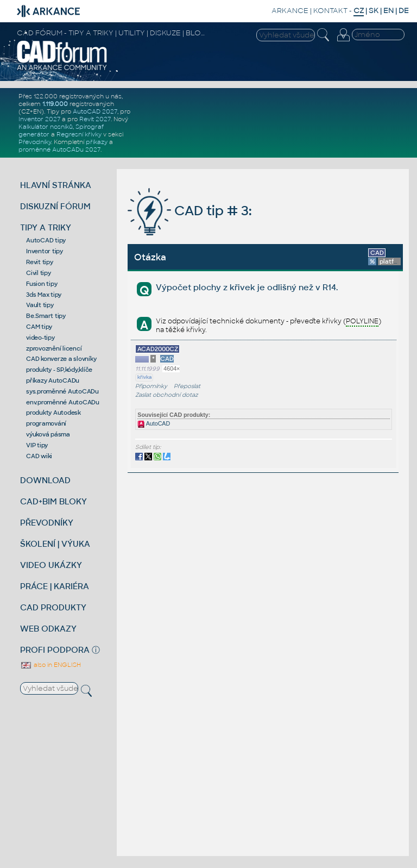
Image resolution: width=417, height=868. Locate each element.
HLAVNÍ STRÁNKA (56, 185)
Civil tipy (39, 273)
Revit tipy (40, 262)
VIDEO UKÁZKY (51, 565)
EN (388, 11)
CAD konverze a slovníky (61, 359)
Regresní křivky (79, 134)
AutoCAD (154, 423)
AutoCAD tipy (46, 240)
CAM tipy (39, 327)
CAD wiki (39, 456)
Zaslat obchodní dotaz (167, 395)
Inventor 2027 (39, 119)
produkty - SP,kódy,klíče (59, 370)
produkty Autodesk (53, 413)
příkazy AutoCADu (53, 380)
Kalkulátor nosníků (46, 127)
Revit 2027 (95, 119)
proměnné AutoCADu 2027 (59, 149)
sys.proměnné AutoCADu (62, 391)
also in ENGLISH (50, 665)
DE (404, 11)
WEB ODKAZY (48, 629)
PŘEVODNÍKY (47, 523)
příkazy (97, 142)
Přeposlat (187, 386)
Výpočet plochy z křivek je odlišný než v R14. (247, 287)
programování (46, 423)
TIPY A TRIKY (46, 227)
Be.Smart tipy (46, 316)
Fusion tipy (42, 284)
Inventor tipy (45, 251)
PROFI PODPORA (55, 650)
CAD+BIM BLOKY (53, 501)
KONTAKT (330, 11)
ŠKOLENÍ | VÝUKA (55, 544)
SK (374, 11)
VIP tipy (37, 445)
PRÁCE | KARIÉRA (55, 586)
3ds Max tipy (44, 295)
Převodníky (35, 142)
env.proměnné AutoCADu (63, 402)
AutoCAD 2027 (95, 111)
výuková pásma (48, 434)
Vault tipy (40, 305)
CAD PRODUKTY (53, 607)
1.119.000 (55, 104)
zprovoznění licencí (54, 348)
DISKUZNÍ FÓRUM (55, 206)
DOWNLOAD (45, 480)
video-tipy (40, 338)
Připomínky (151, 386)
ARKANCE (290, 11)
